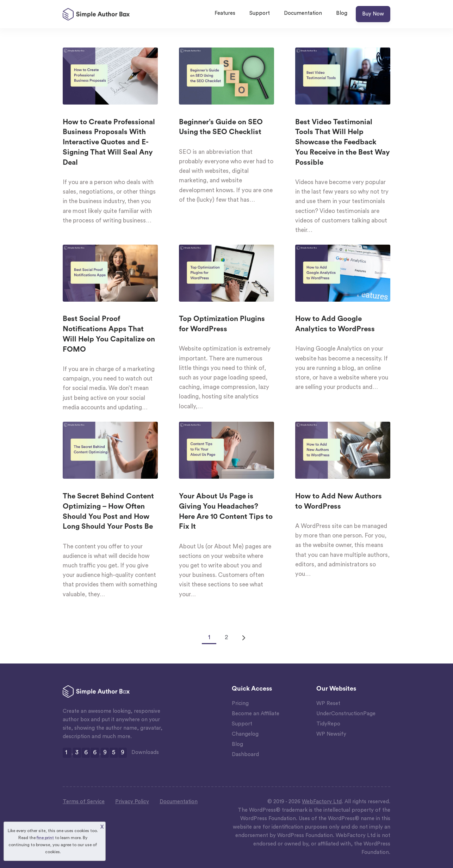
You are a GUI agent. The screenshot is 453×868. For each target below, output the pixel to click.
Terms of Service (84, 802)
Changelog (245, 734)
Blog (342, 13)
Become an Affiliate (256, 714)
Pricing (240, 703)
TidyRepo (328, 724)
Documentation (303, 13)
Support (260, 13)
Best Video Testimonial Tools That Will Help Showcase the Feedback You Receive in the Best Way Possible (343, 142)
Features (225, 13)
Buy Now (373, 14)
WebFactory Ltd (322, 802)
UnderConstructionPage (346, 714)
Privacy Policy (132, 802)
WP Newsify (331, 734)
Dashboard (245, 754)
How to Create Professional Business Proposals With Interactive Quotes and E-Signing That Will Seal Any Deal (109, 142)
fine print (45, 838)
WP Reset (328, 703)
